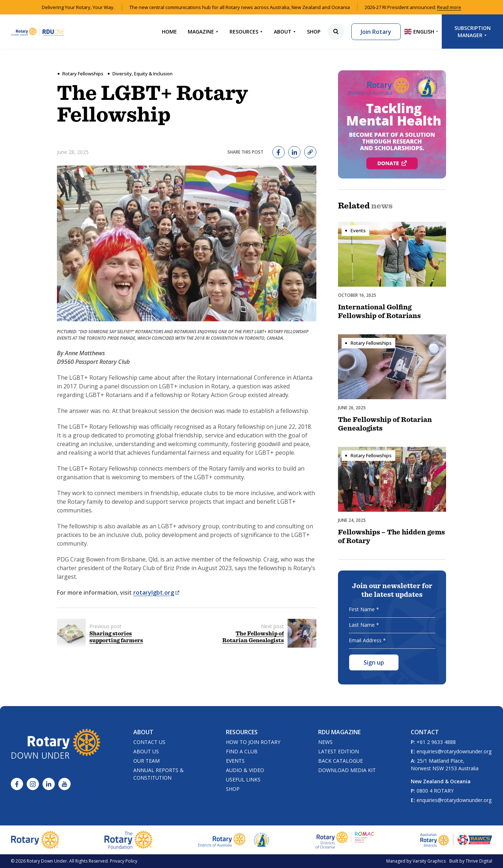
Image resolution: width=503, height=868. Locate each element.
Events (235, 761)
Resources (246, 32)
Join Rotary (376, 32)
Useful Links (243, 779)
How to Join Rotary (253, 742)
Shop (314, 32)
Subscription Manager (473, 32)
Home (169, 32)
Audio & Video (245, 770)
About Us (146, 751)
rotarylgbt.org (156, 592)
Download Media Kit (347, 770)
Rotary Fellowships (83, 74)
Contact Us (149, 742)
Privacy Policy (124, 861)
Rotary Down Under (47, 861)
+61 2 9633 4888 (436, 742)
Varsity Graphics (429, 861)
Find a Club (242, 751)
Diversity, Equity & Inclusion (143, 74)
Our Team (146, 761)
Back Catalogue (340, 761)
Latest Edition (339, 751)
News (325, 742)
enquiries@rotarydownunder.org (454, 751)
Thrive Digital (479, 861)
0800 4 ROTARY (435, 791)
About (285, 32)
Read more (449, 7)
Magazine (203, 32)
